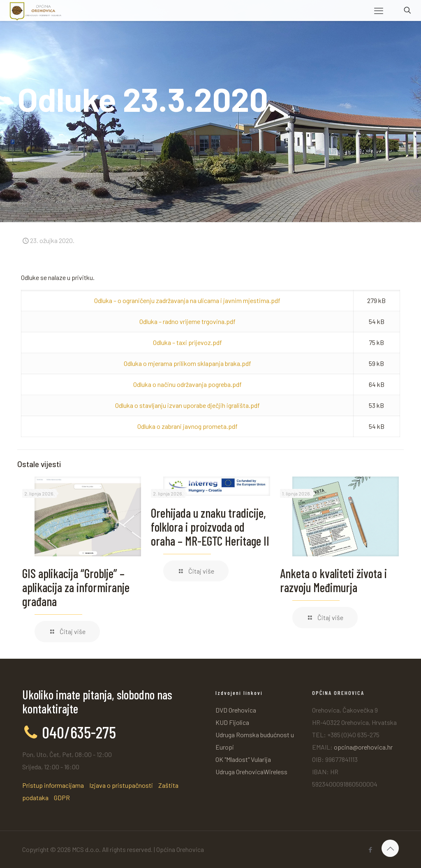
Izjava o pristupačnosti (121, 785)
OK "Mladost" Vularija (243, 759)
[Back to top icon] (390, 848)
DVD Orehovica (236, 710)
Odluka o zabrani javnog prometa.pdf (187, 426)
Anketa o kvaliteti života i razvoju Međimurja (333, 580)
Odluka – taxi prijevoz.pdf (187, 342)
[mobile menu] (379, 10)
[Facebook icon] (370, 849)
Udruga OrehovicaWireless (251, 772)
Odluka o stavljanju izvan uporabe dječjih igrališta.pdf (187, 405)
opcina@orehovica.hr (363, 747)
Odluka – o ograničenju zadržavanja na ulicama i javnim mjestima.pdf (187, 300)
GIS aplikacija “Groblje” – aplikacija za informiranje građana (76, 587)
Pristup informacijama (53, 785)
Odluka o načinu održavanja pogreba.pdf (187, 384)
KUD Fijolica (232, 722)
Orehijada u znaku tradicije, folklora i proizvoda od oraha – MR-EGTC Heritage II (210, 527)
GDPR (62, 797)
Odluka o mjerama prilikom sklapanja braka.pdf (187, 363)
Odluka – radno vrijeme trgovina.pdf (187, 321)
